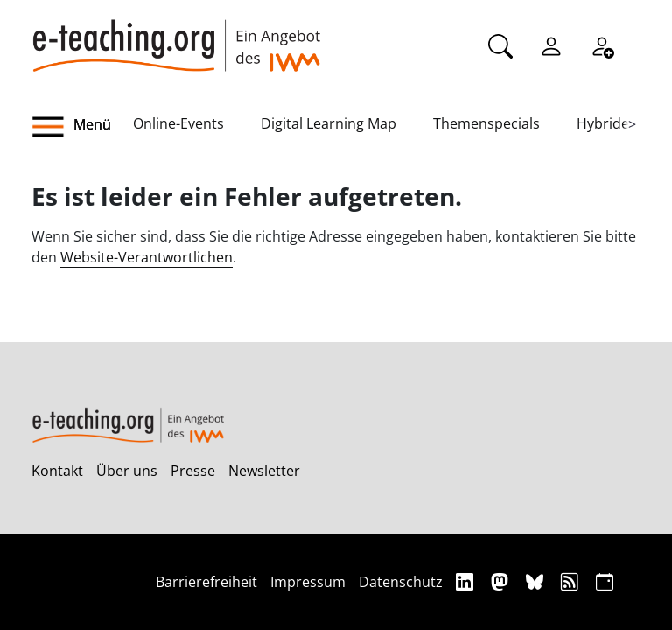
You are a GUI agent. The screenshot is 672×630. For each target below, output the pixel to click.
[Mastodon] (502, 581)
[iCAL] (605, 581)
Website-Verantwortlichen (147, 257)
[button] (82, 127)
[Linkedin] (467, 581)
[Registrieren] (602, 45)
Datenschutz (401, 582)
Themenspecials (486, 123)
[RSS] (572, 581)
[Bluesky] (537, 581)
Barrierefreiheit (206, 582)
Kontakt (57, 471)
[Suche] (500, 45)
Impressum (308, 582)
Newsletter (264, 471)
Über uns (127, 471)
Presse (193, 471)
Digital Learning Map (329, 123)
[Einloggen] (551, 45)
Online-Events (178, 123)
